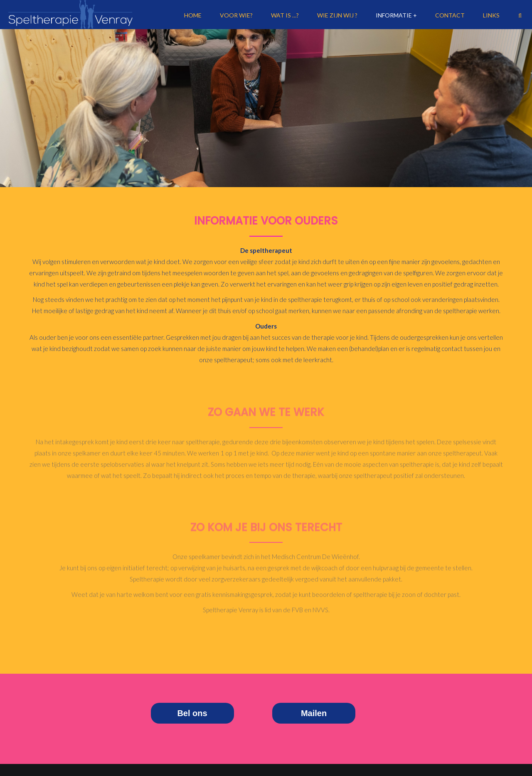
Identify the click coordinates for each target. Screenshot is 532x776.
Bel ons (192, 713)
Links (491, 15)
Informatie (394, 15)
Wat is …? (285, 15)
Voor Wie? (236, 15)
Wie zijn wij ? (337, 15)
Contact (450, 15)
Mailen (314, 713)
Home (193, 15)
